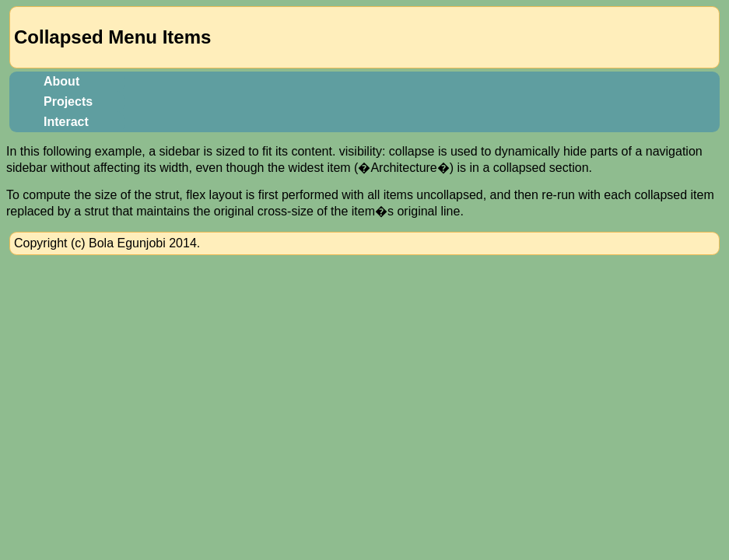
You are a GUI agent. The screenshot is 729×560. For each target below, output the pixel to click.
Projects (68, 101)
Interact (66, 122)
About (61, 81)
